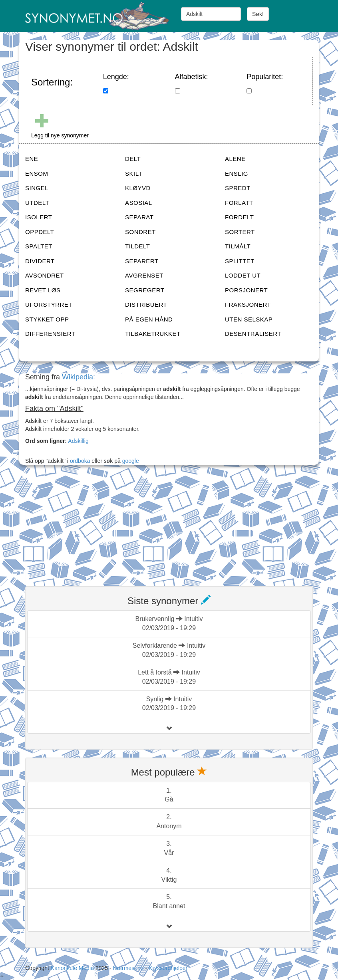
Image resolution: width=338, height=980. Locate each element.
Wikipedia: (79, 377)
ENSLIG (237, 174)
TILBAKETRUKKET (153, 334)
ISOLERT (39, 217)
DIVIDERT (40, 261)
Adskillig (78, 441)
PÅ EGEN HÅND (149, 319)
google (131, 461)
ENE (32, 159)
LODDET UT (243, 275)
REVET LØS (43, 290)
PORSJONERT (246, 290)
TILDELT (137, 246)
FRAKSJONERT (248, 305)
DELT (133, 159)
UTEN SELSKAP (249, 319)
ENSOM (37, 174)
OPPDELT (40, 232)
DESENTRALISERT (253, 334)
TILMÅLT (238, 246)
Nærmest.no (128, 968)
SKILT (134, 174)
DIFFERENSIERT (50, 334)
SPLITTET (240, 261)
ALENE (235, 159)
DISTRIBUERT (146, 305)
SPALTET (39, 246)
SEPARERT (142, 261)
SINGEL (37, 188)
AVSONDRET (45, 275)
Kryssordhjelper (168, 968)
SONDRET (140, 232)
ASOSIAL (139, 203)
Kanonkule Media (73, 968)
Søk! (258, 14)
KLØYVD (138, 188)
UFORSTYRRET (49, 305)
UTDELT (37, 203)
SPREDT (238, 188)
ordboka (79, 461)
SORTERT (240, 232)
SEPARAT (139, 217)
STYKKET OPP (47, 319)
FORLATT (239, 203)
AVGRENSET (144, 275)
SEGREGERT (145, 290)
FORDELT (239, 217)
